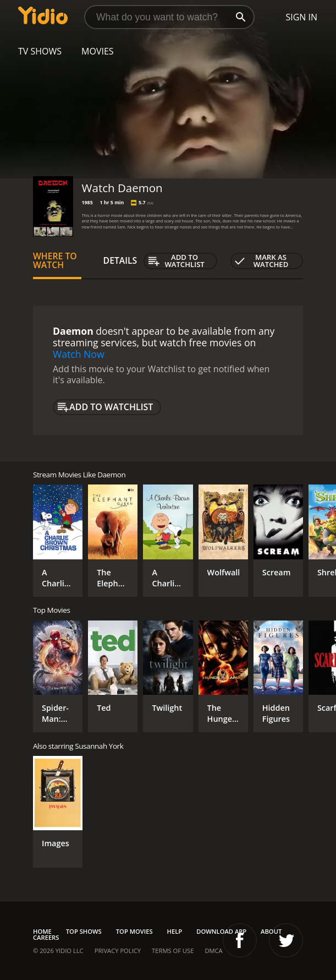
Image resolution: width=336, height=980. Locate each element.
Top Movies (134, 931)
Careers (46, 937)
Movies (98, 51)
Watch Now (79, 354)
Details (120, 260)
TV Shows (40, 51)
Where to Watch (55, 260)
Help (175, 931)
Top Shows (84, 931)
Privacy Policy (118, 951)
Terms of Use (173, 951)
